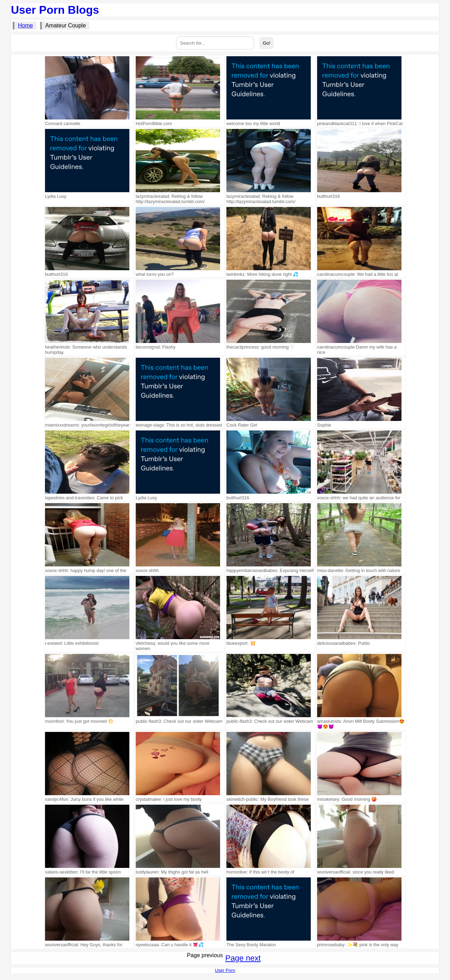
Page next (243, 958)
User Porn (225, 970)
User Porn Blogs (55, 10)
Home (25, 25)
